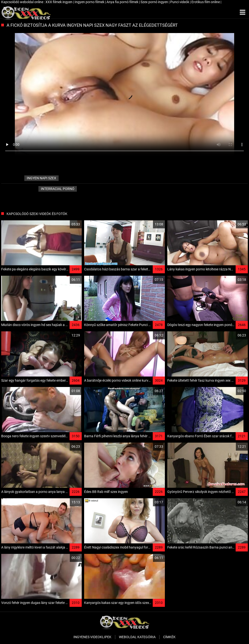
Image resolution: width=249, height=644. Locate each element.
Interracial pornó (58, 189)
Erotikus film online (206, 2)
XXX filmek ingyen (59, 2)
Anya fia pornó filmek (123, 2)
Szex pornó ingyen (155, 2)
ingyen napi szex (41, 178)
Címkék (169, 637)
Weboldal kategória (137, 637)
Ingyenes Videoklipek (92, 637)
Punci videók (180, 2)
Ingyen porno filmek (90, 2)
